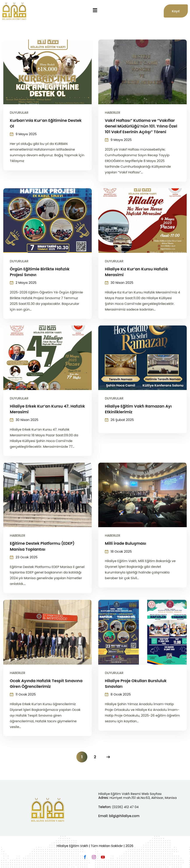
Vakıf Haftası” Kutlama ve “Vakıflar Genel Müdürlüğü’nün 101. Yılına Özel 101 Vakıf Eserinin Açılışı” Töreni (141, 126)
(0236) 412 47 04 (125, 807)
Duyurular (19, 112)
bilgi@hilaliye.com (124, 816)
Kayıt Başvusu (177, 13)
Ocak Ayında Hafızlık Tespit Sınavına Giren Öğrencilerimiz (46, 684)
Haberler (113, 112)
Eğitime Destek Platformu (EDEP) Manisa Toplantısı (42, 546)
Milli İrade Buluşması (126, 543)
